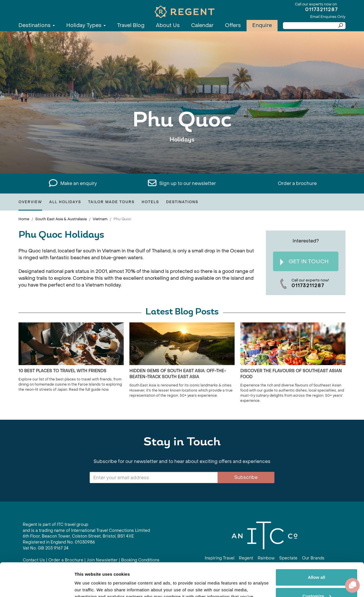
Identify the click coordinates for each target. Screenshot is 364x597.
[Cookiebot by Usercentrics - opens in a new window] (37, 586)
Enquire (262, 25)
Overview (30, 202)
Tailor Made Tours (111, 202)
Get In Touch (304, 262)
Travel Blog (131, 25)
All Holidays (65, 202)
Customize (317, 562)
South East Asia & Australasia (61, 219)
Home (24, 219)
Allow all (317, 544)
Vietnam (100, 219)
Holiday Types (86, 25)
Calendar (202, 25)
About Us (168, 25)
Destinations (37, 25)
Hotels (150, 202)
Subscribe (246, 477)
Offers (233, 25)
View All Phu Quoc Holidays (182, 157)
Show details (88, 586)
